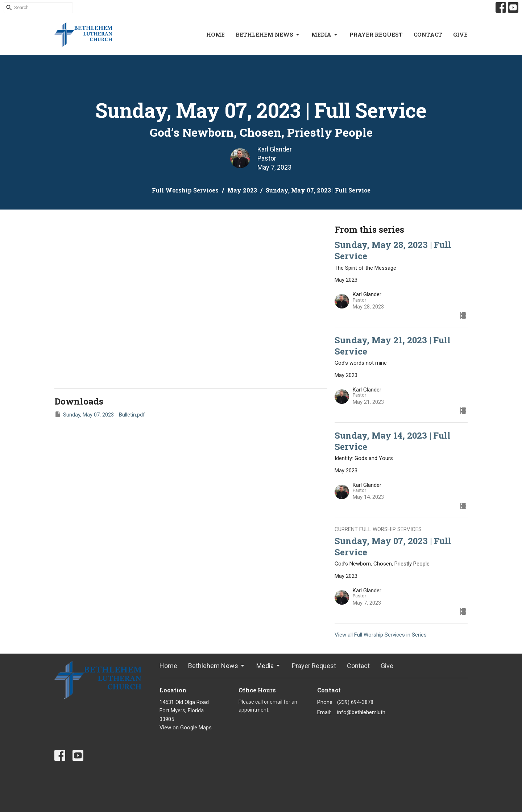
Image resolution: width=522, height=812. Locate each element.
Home (216, 34)
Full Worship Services (185, 190)
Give (460, 34)
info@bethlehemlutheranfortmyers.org (363, 712)
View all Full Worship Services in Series (381, 635)
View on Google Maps (186, 728)
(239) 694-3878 (355, 702)
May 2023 (242, 190)
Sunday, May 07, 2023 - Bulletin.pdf (100, 414)
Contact (428, 34)
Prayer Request (376, 34)
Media (325, 35)
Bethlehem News (268, 35)
